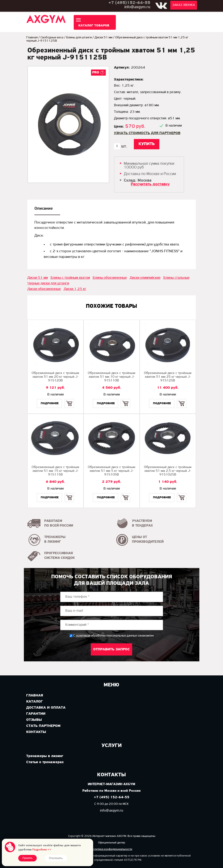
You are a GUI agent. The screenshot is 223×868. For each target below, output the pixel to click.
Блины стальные (176, 278)
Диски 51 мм (103, 38)
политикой (83, 636)
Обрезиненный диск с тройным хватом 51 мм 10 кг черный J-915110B (111, 377)
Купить (69, 399)
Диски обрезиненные (44, 289)
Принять (27, 858)
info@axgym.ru (137, 7)
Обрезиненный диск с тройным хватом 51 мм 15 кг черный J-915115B (55, 471)
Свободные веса (52, 38)
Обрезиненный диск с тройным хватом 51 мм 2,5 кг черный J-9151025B (168, 471)
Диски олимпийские (145, 278)
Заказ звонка (184, 5)
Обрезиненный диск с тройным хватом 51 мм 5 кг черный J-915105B (111, 471)
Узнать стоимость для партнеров (147, 133)
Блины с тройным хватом (70, 278)
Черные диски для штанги (48, 283)
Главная (32, 38)
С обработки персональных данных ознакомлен (113, 636)
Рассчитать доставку (150, 184)
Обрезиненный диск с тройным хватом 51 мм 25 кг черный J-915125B (168, 377)
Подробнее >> (42, 850)
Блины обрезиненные (110, 278)
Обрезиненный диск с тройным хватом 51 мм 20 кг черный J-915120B (55, 377)
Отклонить (56, 858)
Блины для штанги (79, 38)
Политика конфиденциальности (111, 849)
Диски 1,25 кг (75, 289)
